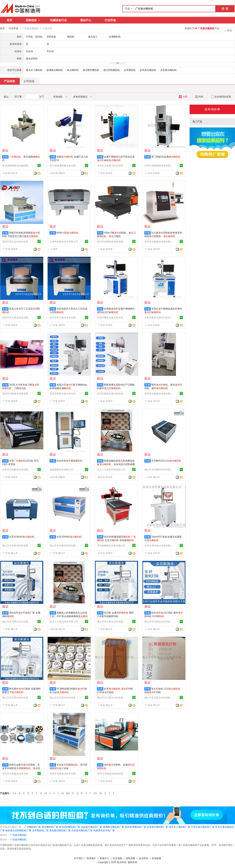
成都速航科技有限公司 (61, 469)
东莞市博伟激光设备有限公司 (159, 545)
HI (46, 793)
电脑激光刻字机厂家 (104, 830)
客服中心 (104, 858)
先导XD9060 (69, 537)
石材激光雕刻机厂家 (82, 830)
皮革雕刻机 (130, 70)
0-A (14, 793)
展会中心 (86, 20)
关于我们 (79, 858)
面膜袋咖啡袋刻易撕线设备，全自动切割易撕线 (116, 464)
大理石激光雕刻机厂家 (203, 827)
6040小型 (67, 233)
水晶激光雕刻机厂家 (91, 827)
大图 (183, 97)
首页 (9, 20)
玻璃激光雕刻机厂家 (114, 827)
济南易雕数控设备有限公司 (111, 545)
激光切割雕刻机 (112, 70)
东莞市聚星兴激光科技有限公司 (112, 317)
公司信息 (29, 81)
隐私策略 (131, 858)
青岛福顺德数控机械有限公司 (17, 165)
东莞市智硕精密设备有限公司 (159, 165)
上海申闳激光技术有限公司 (64, 241)
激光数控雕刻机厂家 (60, 830)
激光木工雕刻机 (34, 70)
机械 (5, 157)
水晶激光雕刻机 (168, 70)
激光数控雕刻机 (91, 70)
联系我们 (91, 858)
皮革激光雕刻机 (148, 70)
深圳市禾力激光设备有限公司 (17, 317)
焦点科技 (122, 862)
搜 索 (225, 9)
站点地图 (117, 858)
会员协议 (144, 858)
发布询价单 (212, 109)
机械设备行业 (58, 20)
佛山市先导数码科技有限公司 (159, 469)
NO (68, 793)
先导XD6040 (22, 537)
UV (95, 793)
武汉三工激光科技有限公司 (111, 469)
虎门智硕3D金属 (166, 157)
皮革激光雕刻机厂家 (157, 827)
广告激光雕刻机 (18, 835)
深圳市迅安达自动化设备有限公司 (17, 241)
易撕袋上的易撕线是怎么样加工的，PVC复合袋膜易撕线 (69, 616)
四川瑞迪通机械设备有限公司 (64, 165)
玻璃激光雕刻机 (55, 70)
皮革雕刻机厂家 (40, 830)
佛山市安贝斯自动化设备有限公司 (17, 621)
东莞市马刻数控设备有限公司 (17, 469)
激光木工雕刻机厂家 (180, 827)
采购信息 (33, 20)
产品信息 (9, 81)
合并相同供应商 (221, 97)
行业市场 (110, 20)
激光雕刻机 (73, 70)
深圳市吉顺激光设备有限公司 (112, 241)
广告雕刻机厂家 (33, 827)
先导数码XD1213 (166, 461)
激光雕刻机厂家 (50, 827)
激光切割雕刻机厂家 (70, 827)
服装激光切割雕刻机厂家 (18, 830)
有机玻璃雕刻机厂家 (135, 827)
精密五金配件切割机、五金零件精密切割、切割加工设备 (21, 768)
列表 (199, 97)
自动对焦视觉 (70, 461)
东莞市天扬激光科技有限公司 (112, 165)
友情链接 (156, 858)
